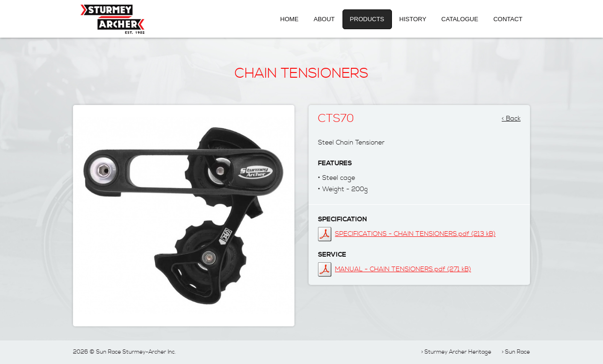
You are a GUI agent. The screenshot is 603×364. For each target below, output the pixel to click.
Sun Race (517, 352)
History (413, 19)
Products (367, 19)
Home (289, 19)
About (324, 19)
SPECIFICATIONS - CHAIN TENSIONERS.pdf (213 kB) (415, 234)
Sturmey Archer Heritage (458, 352)
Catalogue (460, 19)
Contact (508, 19)
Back (513, 116)
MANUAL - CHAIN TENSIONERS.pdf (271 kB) (403, 269)
